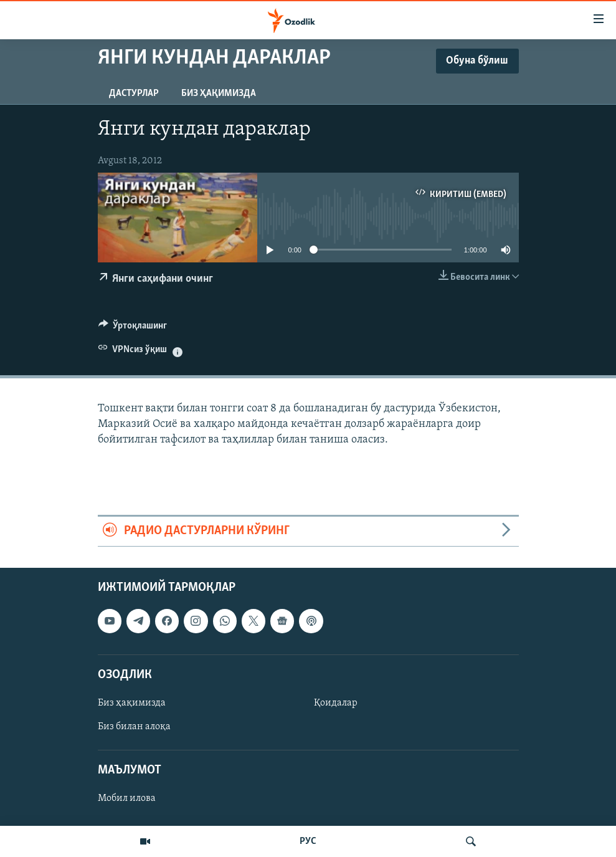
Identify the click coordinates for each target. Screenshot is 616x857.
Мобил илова (127, 798)
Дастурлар (134, 93)
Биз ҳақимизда (219, 93)
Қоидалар (336, 703)
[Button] (133, 328)
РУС (308, 841)
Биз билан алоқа (134, 727)
